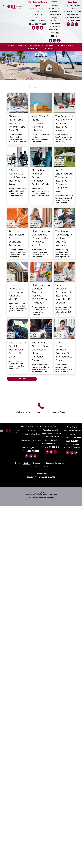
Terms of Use (42, 497)
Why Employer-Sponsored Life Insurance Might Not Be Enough (64, 294)
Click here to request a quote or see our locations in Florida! (41, 412)
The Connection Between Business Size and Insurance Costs (64, 351)
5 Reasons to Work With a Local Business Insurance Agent (17, 177)
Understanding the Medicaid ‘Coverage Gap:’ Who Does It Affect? (41, 238)
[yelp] (42, 28)
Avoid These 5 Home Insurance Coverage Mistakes (40, 123)
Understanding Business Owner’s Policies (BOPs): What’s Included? (41, 294)
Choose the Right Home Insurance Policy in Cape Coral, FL (17, 123)
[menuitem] (11, 46)
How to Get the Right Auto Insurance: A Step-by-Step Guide (18, 350)
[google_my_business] (38, 28)
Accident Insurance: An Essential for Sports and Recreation (17, 238)
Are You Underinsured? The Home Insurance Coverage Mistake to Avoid (64, 181)
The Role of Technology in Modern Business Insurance (64, 238)
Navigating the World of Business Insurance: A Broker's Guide (41, 177)
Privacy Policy (51, 497)
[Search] (41, 87)
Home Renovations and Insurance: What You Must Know (17, 292)
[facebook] (34, 28)
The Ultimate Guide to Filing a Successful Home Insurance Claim (41, 351)
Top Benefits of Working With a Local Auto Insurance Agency (64, 123)
